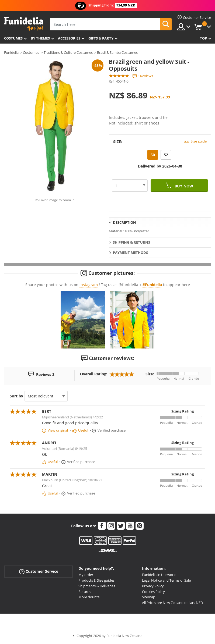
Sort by (16, 396)
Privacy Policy (153, 586)
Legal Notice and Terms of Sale (166, 580)
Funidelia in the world (159, 575)
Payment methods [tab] (130, 252)
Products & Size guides (96, 580)
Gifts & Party (101, 38)
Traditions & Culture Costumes (68, 52)
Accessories (69, 38)
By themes (40, 38)
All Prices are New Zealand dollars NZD (172, 603)
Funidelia (11, 52)
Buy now (183, 186)
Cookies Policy (153, 592)
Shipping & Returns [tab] (131, 242)
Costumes (13, 38)
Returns (85, 592)
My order (86, 575)
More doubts (89, 597)
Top (203, 38)
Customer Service (39, 572)
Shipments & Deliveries (97, 586)
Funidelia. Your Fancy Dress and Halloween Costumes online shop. (24, 24)
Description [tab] (124, 222)
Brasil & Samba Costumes (117, 52)
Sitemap (149, 597)
